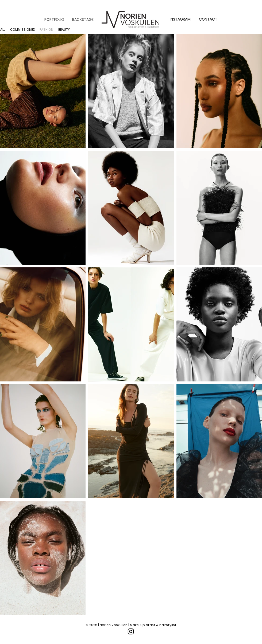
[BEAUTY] (64, 30)
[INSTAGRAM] (180, 19)
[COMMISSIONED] (23, 30)
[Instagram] (131, 631)
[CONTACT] (208, 19)
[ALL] (3, 30)
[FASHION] (46, 30)
